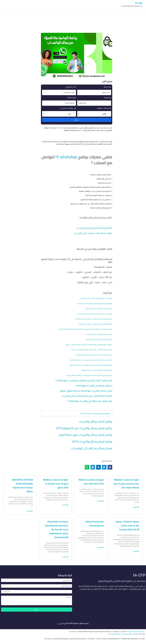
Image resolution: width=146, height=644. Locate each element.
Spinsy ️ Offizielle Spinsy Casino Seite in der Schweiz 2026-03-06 (128, 526)
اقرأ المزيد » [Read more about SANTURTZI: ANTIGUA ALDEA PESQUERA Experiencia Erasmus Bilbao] (29, 511)
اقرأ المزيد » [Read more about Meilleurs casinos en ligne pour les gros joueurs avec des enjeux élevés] (136, 507)
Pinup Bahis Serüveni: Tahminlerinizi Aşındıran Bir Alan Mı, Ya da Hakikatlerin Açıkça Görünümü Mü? (56, 529)
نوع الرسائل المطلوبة (104, 108)
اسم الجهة (107, 87)
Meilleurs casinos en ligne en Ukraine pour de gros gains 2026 (56, 484)
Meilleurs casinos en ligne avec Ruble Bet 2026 (91, 482)
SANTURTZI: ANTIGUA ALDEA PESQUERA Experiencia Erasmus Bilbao (22, 486)
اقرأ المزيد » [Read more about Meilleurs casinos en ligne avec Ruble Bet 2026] (100, 501)
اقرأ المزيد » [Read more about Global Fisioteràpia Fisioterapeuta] (100, 547)
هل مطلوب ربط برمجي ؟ (68, 108)
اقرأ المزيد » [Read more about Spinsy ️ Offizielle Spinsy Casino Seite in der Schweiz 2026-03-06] (136, 551)
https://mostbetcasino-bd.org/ (127, 634)
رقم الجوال (107, 97)
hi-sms (139, 3)
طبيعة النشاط (71, 97)
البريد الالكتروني (71, 87)
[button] (110, 467)
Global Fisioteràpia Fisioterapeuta (95, 524)
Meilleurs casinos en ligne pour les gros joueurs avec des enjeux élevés (126, 484)
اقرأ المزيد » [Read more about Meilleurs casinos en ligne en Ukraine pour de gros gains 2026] (65, 505)
